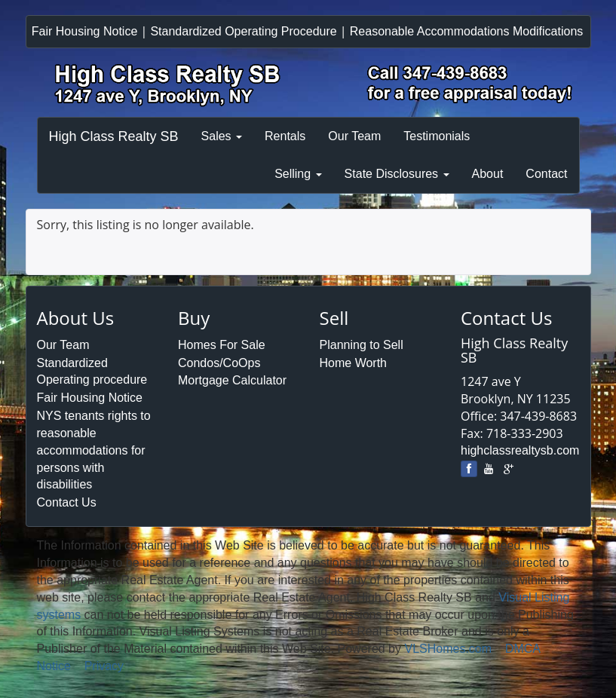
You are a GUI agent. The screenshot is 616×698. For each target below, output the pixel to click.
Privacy (104, 666)
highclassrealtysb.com (520, 450)
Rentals (285, 136)
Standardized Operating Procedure (243, 31)
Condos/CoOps (219, 363)
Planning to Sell (362, 345)
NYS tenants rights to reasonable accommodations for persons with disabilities (94, 450)
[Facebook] (469, 469)
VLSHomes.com (448, 649)
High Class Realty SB (114, 136)
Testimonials (437, 136)
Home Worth (354, 363)
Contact (546, 174)
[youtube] (489, 469)
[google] (508, 469)
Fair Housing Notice (85, 31)
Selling (298, 174)
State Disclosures (397, 174)
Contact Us (67, 502)
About (488, 174)
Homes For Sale (222, 345)
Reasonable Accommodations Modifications (467, 31)
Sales (222, 136)
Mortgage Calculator (232, 380)
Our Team (354, 136)
